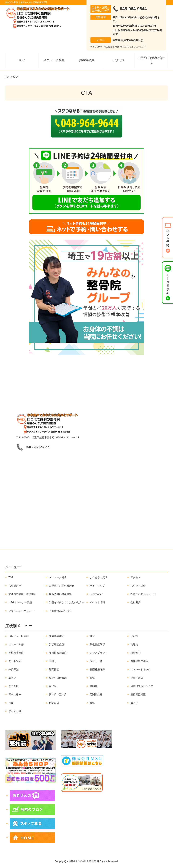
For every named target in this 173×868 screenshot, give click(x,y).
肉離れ (134, 644)
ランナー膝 (96, 661)
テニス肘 (14, 686)
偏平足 (53, 686)
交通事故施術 (57, 636)
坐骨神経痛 (137, 678)
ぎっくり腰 (15, 711)
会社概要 (136, 602)
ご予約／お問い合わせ (151, 60)
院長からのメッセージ (143, 594)
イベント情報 (97, 602)
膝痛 (92, 703)
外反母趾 (14, 669)
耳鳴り (53, 661)
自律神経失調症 (139, 661)
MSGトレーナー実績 (20, 602)
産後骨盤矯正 (138, 694)
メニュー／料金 (54, 60)
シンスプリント (99, 653)
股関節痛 (54, 703)
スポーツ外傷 (16, 644)
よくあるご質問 (99, 577)
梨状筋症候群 (57, 644)
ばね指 (134, 636)
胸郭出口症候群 (58, 678)
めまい (12, 678)
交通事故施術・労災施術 (22, 594)
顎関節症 (54, 669)
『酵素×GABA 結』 (61, 611)
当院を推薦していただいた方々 (67, 602)
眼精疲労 (136, 653)
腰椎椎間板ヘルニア (142, 686)
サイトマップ (97, 586)
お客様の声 (87, 60)
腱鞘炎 (94, 686)
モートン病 (15, 661)
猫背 (92, 636)
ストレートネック (141, 669)
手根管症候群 (97, 644)
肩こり (134, 703)
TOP (22, 60)
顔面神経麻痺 (97, 669)
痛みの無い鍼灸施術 (60, 594)
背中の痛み (15, 694)
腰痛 (11, 703)
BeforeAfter (96, 594)
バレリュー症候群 (19, 636)
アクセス (119, 60)
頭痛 (92, 678)
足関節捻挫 (96, 694)
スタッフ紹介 (138, 586)
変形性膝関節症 (58, 653)
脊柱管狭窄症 (16, 653)
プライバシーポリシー (21, 611)
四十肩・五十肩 (58, 694)
